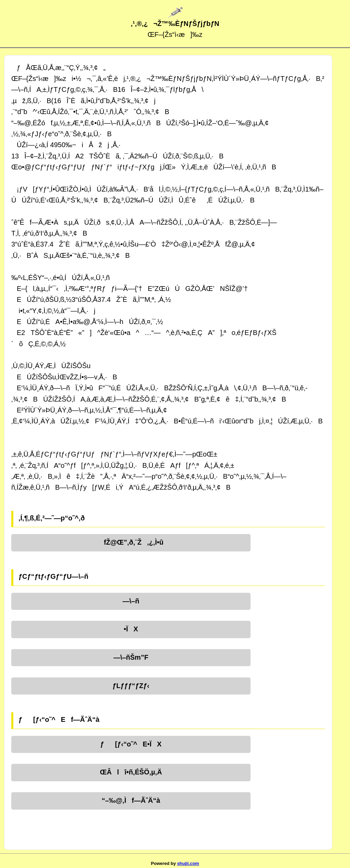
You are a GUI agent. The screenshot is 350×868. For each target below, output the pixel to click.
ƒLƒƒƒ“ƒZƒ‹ (131, 686)
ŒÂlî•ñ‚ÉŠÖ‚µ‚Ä (131, 772)
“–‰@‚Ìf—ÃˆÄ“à (131, 800)
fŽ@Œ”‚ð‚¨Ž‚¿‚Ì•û (131, 542)
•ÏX (131, 629)
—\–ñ (131, 601)
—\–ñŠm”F (131, 657)
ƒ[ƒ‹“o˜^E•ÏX (131, 744)
